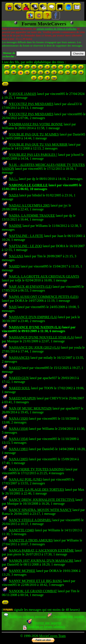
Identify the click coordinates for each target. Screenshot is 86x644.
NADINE (15, 226)
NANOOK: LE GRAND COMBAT (33, 591)
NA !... (13, 179)
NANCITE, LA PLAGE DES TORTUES (36, 490)
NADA (14, 195)
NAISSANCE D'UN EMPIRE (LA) (33, 317)
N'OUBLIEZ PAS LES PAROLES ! (33, 155)
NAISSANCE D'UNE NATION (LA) (35, 327)
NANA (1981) (19, 449)
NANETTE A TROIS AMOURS (31, 540)
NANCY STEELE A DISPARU (30, 520)
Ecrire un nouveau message (25, 616)
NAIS (13, 307)
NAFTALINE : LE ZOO (25, 246)
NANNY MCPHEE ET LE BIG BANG (36, 581)
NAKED (15, 368)
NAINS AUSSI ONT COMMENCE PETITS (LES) (44, 297)
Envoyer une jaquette (44, 623)
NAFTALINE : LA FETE (26, 236)
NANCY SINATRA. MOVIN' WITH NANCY (40, 510)
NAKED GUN (19, 378)
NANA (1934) (19, 429)
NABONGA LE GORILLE (28, 185)
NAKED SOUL (19, 388)
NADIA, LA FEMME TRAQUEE (32, 216)
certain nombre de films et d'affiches (56, 29)
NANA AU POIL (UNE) (25, 479)
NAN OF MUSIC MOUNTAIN (30, 408)
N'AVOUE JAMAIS (22, 94)
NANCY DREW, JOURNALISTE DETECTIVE (42, 500)
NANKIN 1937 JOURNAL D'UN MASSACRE (41, 561)
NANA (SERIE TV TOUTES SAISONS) (37, 469)
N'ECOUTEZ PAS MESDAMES (31, 104)
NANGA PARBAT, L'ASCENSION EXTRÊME (41, 550)
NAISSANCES (19, 358)
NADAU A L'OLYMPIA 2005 (29, 205)
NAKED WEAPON (22, 398)
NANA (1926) (19, 419)
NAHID (14, 266)
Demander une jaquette (66, 616)
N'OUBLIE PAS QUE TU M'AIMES (34, 134)
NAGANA (16, 256)
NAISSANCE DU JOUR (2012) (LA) (34, 347)
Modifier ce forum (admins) (44, 627)
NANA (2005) (19, 459)
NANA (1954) (19, 439)
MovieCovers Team (52, 636)
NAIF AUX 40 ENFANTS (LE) (30, 287)
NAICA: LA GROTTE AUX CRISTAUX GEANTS (44, 276)
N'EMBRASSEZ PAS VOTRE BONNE (36, 124)
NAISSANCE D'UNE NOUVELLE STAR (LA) (41, 337)
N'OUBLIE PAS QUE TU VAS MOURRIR (38, 145)
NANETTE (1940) (21, 530)
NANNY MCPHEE (22, 571)
